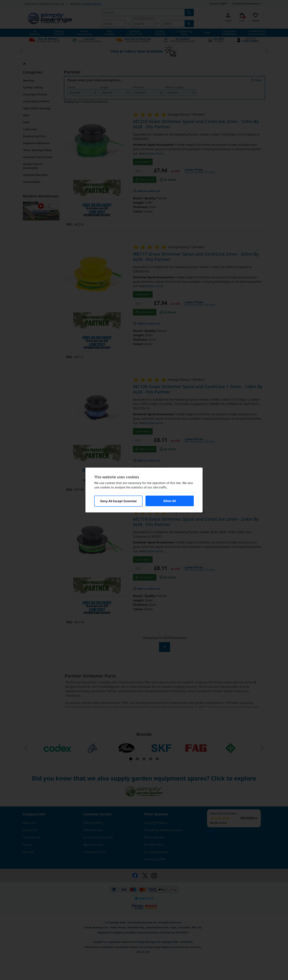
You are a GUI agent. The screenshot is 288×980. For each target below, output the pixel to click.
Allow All (170, 501)
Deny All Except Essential (118, 501)
